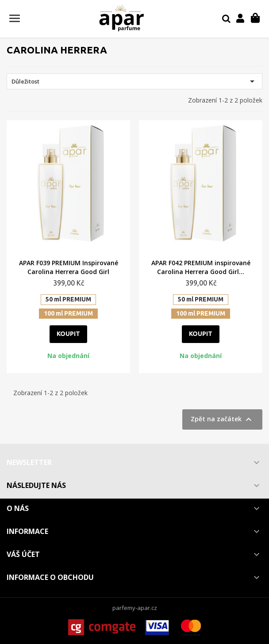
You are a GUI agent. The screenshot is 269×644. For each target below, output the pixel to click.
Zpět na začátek (222, 419)
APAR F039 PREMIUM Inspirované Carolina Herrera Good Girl (69, 267)
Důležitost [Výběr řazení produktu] (134, 81)
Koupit (68, 334)
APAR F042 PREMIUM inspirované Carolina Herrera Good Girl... (201, 267)
